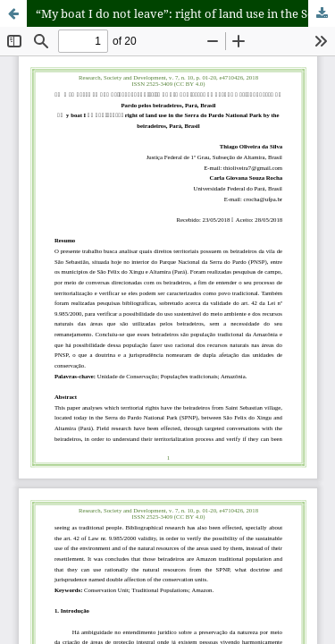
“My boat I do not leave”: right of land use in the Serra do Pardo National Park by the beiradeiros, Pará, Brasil (185, 13)
